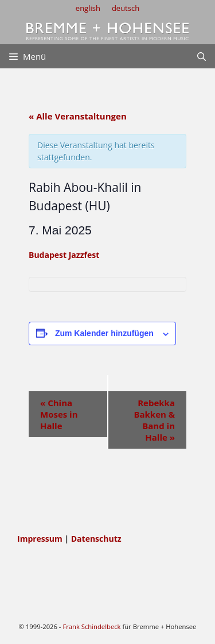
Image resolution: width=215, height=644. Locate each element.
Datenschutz (96, 539)
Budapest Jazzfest (64, 255)
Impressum (41, 539)
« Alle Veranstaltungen (78, 116)
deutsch (126, 8)
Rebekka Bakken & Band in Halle (154, 420)
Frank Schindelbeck (91, 626)
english (88, 8)
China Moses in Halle (59, 414)
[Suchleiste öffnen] (202, 56)
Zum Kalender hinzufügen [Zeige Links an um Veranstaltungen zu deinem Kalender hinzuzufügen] (104, 333)
